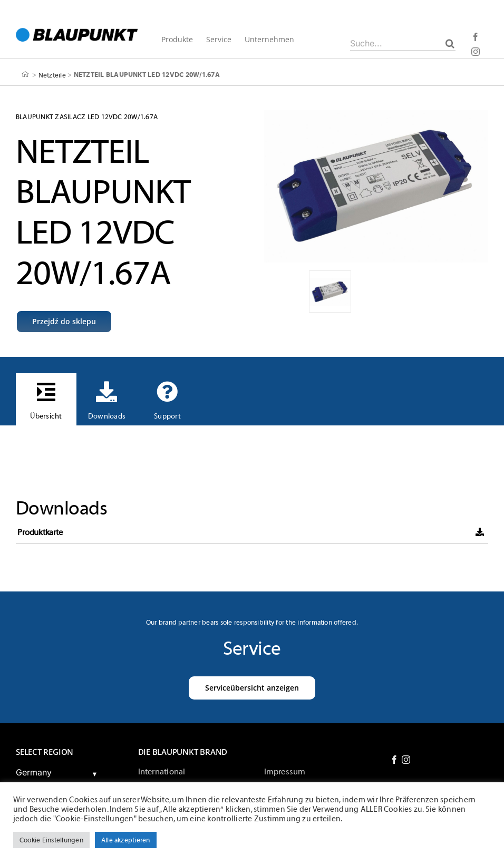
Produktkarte (40, 532)
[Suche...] (403, 43)
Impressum (285, 772)
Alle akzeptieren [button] (126, 840)
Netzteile (52, 75)
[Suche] (450, 43)
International (162, 772)
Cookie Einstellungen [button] (51, 840)
